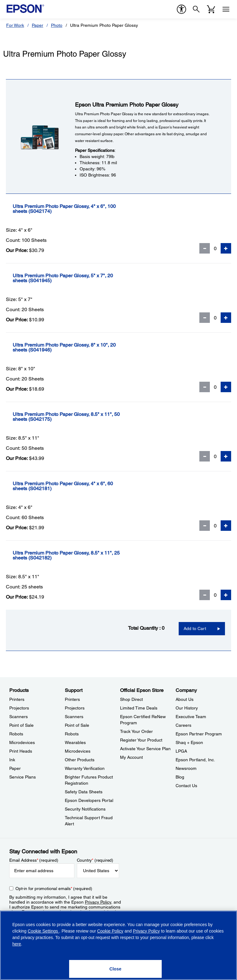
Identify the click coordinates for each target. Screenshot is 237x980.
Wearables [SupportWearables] (75, 742)
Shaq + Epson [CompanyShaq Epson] (189, 742)
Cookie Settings (44, 931)
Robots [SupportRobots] (72, 734)
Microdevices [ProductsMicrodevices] (22, 742)
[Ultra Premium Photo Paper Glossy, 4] (84, 209)
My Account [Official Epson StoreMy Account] (131, 757)
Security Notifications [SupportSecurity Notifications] (85, 809)
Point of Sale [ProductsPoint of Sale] (21, 725)
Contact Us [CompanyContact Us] (186, 786)
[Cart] (211, 9)
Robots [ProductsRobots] (16, 734)
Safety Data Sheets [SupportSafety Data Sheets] (84, 792)
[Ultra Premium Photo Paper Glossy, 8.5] (86, 417)
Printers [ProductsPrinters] (17, 699)
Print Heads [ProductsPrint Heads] (21, 751)
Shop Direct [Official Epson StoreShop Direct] (131, 699)
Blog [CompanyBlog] (180, 777)
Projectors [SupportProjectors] (75, 708)
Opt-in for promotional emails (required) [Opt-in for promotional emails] (54, 889)
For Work (15, 25)
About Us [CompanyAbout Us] (185, 699)
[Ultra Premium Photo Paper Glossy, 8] (84, 348)
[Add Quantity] (226, 248)
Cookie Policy (110, 931)
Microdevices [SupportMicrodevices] (78, 751)
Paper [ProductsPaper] (15, 768)
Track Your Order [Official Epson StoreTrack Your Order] (136, 731)
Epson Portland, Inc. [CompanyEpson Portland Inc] (195, 760)
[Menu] (226, 9)
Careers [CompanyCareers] (183, 725)
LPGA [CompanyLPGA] (181, 751)
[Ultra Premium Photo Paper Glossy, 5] (83, 278)
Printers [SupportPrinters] (72, 699)
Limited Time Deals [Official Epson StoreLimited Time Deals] (139, 708)
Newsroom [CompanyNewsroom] (186, 768)
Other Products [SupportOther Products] (80, 760)
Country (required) (95, 860)
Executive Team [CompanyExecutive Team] (191, 717)
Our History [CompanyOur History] (187, 708)
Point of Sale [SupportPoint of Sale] (77, 725)
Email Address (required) (34, 860)
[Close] (115, 969)
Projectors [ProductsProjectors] (19, 708)
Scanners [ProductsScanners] (19, 717)
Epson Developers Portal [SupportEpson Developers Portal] (89, 800)
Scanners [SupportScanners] (74, 717)
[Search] (196, 9)
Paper (37, 25)
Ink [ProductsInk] (12, 760)
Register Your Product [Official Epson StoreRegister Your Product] (141, 740)
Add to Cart (195, 628)
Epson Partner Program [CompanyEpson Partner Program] (199, 734)
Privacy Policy (98, 902)
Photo (57, 25)
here (17, 944)
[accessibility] (181, 9)
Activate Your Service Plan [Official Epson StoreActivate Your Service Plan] (145, 749)
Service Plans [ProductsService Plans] (23, 777)
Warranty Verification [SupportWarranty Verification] (85, 768)
